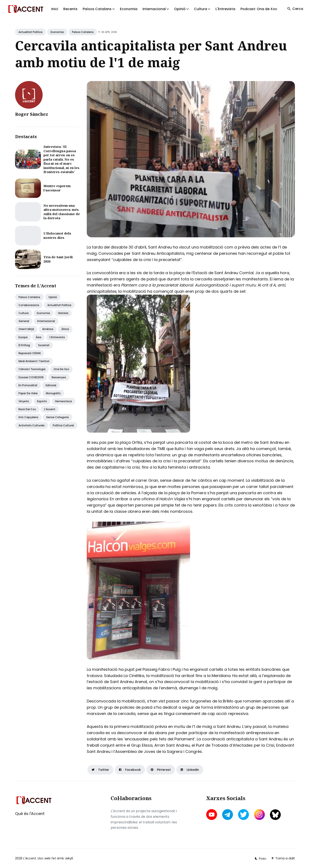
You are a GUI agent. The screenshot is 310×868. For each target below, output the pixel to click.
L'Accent (50, 409)
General (24, 321)
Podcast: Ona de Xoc (259, 9)
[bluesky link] (275, 815)
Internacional (46, 321)
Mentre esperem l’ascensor (57, 188)
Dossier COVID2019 (31, 377)
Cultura (24, 313)
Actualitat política (30, 32)
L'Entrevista (225, 9)
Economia (129, 9)
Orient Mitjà (26, 329)
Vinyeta (24, 401)
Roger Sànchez (32, 114)
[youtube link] (212, 815)
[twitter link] (243, 815)
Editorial (51, 385)
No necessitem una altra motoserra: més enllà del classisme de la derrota (62, 212)
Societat (44, 345)
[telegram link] (228, 815)
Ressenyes (59, 377)
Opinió (53, 297)
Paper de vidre (28, 393)
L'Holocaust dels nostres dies (57, 235)
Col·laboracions (29, 305)
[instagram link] (259, 815)
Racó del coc (27, 409)
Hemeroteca (64, 401)
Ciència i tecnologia (32, 369)
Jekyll (69, 858)
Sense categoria (57, 417)
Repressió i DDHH (30, 353)
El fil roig (24, 345)
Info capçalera (28, 417)
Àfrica (65, 329)
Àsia (39, 337)
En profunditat (28, 385)
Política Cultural (63, 425)
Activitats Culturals (32, 425)
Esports (42, 401)
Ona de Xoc (61, 369)
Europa (23, 337)
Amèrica (48, 329)
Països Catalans (83, 32)
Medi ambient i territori (34, 361)
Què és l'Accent (30, 814)
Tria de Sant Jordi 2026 (58, 259)
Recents (70, 9)
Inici (55, 9)
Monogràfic (53, 393)
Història (63, 313)
